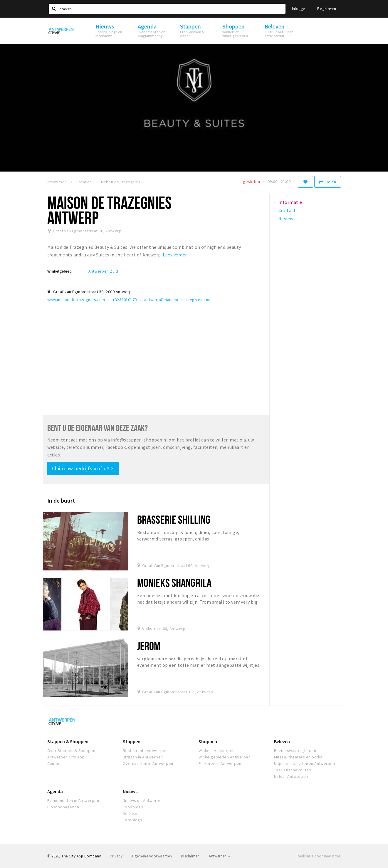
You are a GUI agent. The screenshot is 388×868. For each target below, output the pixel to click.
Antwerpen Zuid (103, 271)
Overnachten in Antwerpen (148, 763)
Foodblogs (133, 807)
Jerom (149, 646)
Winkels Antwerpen (217, 751)
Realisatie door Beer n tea (319, 856)
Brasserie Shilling (174, 519)
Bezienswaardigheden (295, 751)
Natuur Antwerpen (291, 776)
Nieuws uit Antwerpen (143, 800)
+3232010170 (125, 300)
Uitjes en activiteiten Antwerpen (304, 763)
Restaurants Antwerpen (145, 751)
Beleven (282, 741)
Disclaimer (190, 856)
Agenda (55, 791)
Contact (55, 763)
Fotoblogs (132, 820)
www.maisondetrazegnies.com (76, 300)
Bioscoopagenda (63, 807)
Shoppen (208, 741)
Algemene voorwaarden (152, 856)
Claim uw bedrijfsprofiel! (83, 468)
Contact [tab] (287, 210)
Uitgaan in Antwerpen (143, 757)
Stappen (132, 741)
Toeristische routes (293, 770)
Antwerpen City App (66, 757)
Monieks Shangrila (174, 583)
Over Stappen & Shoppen (71, 751)
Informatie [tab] (290, 202)
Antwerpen (219, 856)
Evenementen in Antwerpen (73, 800)
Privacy (116, 856)
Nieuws (130, 791)
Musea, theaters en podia (298, 757)
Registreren (327, 9)
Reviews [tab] (287, 219)
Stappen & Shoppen (68, 741)
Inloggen (299, 9)
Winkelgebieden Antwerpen (225, 757)
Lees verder (175, 255)
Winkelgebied (59, 271)
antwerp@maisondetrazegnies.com (178, 300)
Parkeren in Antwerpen (220, 763)
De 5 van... (132, 813)
